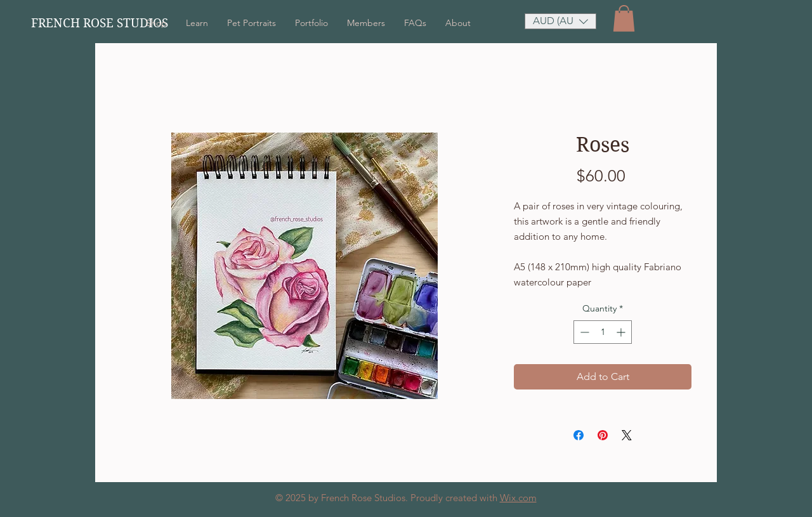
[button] (624, 18)
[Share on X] (627, 435)
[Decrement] (583, 332)
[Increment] (622, 332)
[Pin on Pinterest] (603, 435)
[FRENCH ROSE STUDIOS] (110, 23)
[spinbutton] (603, 332)
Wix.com (518, 498)
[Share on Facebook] (579, 435)
